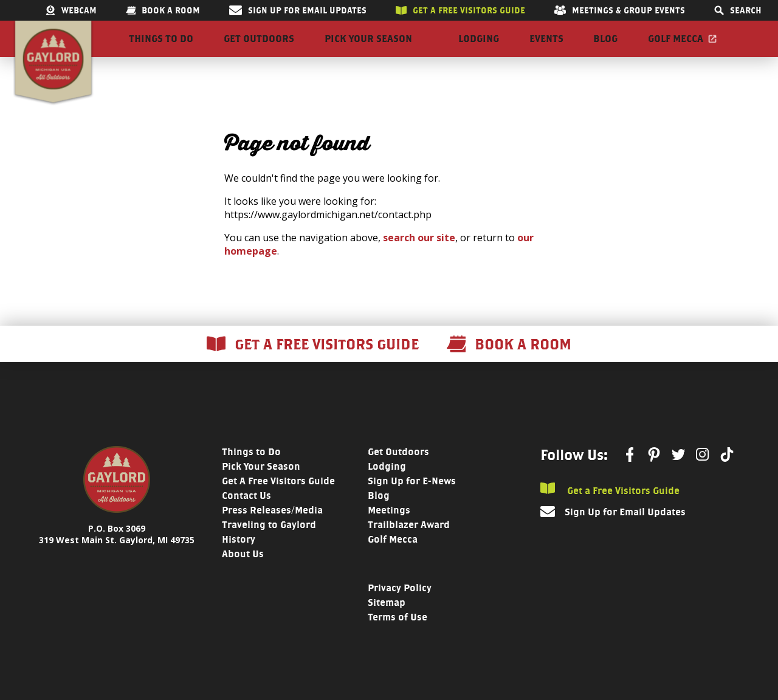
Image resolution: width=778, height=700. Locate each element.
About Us (243, 576)
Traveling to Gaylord (269, 547)
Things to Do (161, 50)
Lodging (479, 50)
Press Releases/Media (272, 532)
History (239, 561)
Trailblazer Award (409, 547)
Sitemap (387, 624)
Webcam (71, 10)
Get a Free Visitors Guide (610, 511)
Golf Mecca (676, 50)
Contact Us (246, 517)
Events (546, 50)
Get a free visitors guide (460, 10)
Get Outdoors (259, 50)
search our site (419, 259)
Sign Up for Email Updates (298, 10)
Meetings (389, 532)
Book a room (163, 10)
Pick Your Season (368, 50)
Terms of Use (398, 639)
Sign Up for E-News (412, 503)
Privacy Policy (400, 610)
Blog (605, 50)
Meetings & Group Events (620, 10)
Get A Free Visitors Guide (278, 503)
